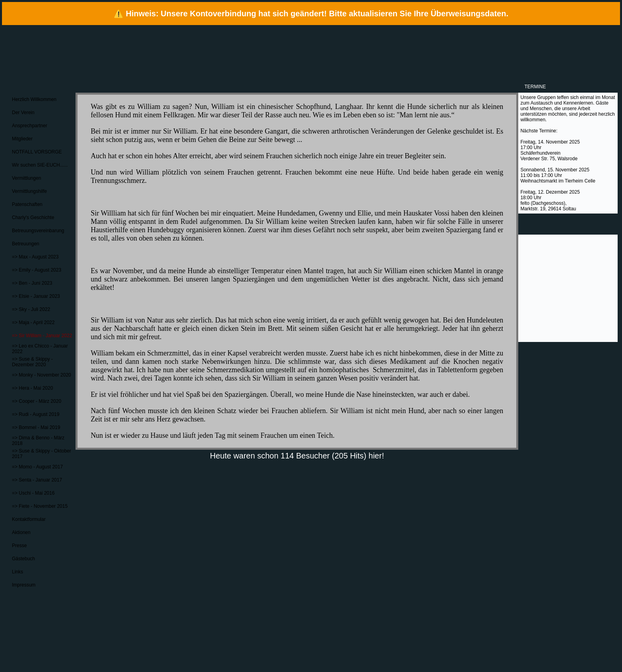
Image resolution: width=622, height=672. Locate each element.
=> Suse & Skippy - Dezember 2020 (32, 362)
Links (17, 572)
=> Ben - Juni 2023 (32, 283)
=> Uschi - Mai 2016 (33, 493)
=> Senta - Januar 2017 (37, 480)
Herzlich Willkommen (34, 99)
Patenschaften (27, 204)
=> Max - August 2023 (35, 257)
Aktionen (21, 532)
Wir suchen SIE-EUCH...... (40, 165)
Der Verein (23, 113)
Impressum (24, 585)
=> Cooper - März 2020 (37, 401)
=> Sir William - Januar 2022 (42, 336)
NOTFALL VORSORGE (37, 152)
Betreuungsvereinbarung (38, 231)
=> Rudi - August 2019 (36, 414)
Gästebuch (23, 559)
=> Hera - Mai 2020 (32, 388)
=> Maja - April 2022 (33, 322)
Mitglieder (22, 139)
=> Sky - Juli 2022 (31, 309)
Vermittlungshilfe (29, 191)
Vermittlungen (26, 178)
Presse (19, 546)
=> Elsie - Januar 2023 (36, 296)
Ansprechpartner (30, 126)
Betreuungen (26, 244)
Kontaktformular (29, 519)
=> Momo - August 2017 (37, 467)
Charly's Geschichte (33, 218)
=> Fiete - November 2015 (40, 506)
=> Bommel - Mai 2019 (36, 427)
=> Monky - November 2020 (42, 375)
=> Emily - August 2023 (37, 270)
